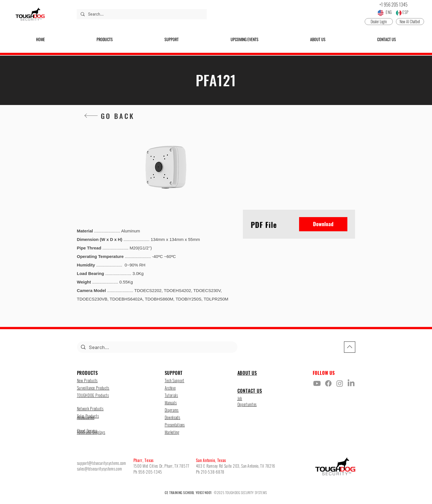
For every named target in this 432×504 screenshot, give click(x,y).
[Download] (323, 224)
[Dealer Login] (379, 22)
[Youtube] (317, 383)
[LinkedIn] (351, 383)
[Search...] (141, 14)
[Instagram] (340, 383)
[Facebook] (328, 383)
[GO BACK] (109, 116)
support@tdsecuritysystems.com (102, 463)
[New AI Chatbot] (410, 22)
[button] (105, 40)
